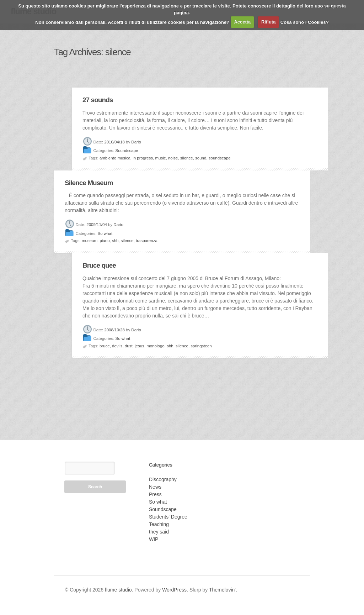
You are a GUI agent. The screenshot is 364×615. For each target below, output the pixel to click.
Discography (163, 479)
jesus (140, 346)
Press (155, 494)
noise (173, 158)
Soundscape (127, 151)
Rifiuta (268, 22)
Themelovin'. (223, 590)
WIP (154, 539)
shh (115, 241)
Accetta (242, 22)
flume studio (118, 590)
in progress (143, 158)
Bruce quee (99, 265)
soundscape (220, 158)
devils (117, 346)
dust (129, 346)
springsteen (201, 346)
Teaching (159, 524)
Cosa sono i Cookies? (305, 22)
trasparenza (147, 241)
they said (159, 532)
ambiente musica (115, 158)
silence (187, 158)
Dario (136, 142)
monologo (156, 346)
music (161, 158)
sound (201, 158)
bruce (105, 346)
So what (105, 233)
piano (105, 241)
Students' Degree (168, 517)
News (155, 487)
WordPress (174, 590)
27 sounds (98, 100)
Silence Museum (89, 183)
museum (90, 241)
